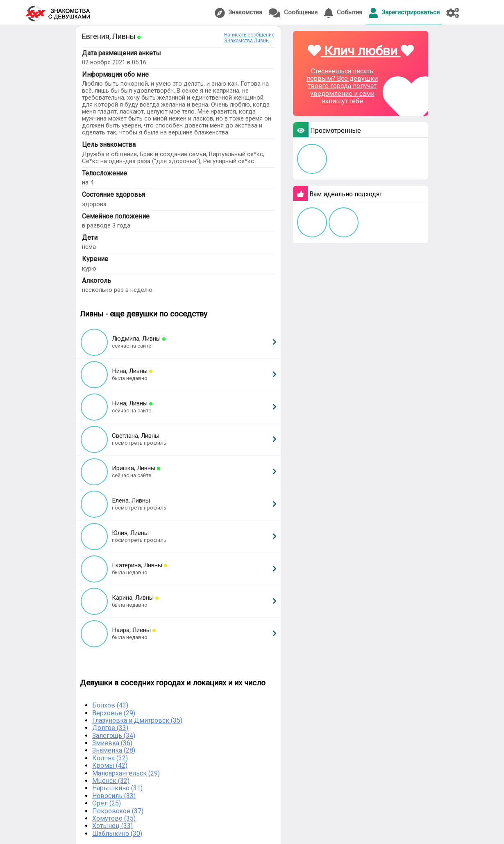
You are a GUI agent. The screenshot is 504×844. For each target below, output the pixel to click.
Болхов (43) (110, 705)
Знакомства (238, 13)
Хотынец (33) (112, 826)
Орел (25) (107, 803)
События (343, 13)
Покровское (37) (118, 811)
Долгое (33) (110, 728)
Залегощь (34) (114, 736)
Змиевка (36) (112, 743)
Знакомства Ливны (247, 41)
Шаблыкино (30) (117, 834)
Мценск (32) (111, 781)
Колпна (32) (110, 758)
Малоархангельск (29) (126, 773)
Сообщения (293, 13)
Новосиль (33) (114, 796)
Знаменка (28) (114, 750)
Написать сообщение (249, 35)
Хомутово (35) (114, 818)
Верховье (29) (114, 713)
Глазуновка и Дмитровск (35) (137, 720)
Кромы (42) (110, 766)
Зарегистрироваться (404, 13)
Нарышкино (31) (117, 788)
